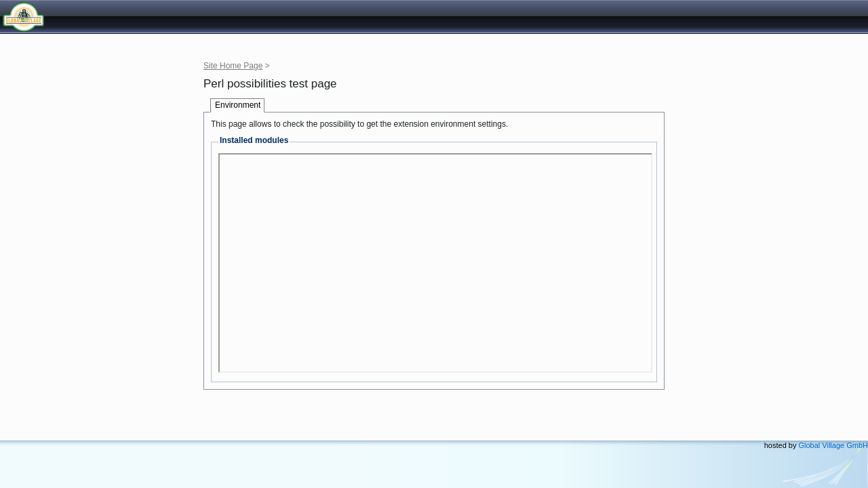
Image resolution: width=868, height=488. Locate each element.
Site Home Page (233, 66)
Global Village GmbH (71, 17)
